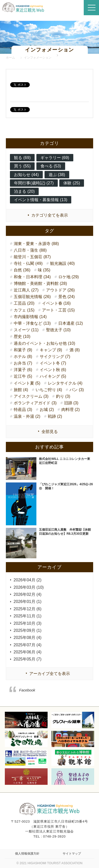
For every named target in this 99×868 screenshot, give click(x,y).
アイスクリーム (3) (31, 396)
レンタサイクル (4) (65, 383)
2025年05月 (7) (27, 659)
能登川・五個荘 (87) (32, 257)
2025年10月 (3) (27, 623)
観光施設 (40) (62, 263)
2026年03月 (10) (29, 587)
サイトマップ (72, 854)
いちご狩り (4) (49, 390)
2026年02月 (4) (27, 594)
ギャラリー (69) (55, 158)
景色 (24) (67, 297)
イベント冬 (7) (53, 363)
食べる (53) (51, 166)
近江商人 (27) (26, 290)
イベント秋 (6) (53, 370)
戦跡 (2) (55, 416)
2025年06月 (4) (27, 652)
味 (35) (44, 270)
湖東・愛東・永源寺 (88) (36, 244)
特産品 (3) (23, 410)
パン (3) (77, 390)
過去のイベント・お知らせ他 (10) (44, 343)
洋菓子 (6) (23, 370)
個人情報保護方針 (27, 854)
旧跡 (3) (71, 403)
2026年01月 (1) (27, 602)
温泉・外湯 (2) (27, 416)
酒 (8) (75, 350)
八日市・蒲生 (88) (30, 250)
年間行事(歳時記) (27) (34, 183)
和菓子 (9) (23, 350)
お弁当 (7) (23, 363)
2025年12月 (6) (27, 609)
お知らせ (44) (26, 175)
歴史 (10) (22, 336)
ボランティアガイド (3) (35, 403)
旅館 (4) (21, 390)
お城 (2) (47, 410)
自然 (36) (22, 270)
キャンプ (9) (51, 350)
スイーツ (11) (26, 330)
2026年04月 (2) (27, 580)
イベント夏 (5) (27, 383)
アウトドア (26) (60, 290)
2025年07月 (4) (27, 645)
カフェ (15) (24, 310)
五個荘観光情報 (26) (32, 297)
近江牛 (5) (23, 376)
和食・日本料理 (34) (32, 277)
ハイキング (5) (53, 376)
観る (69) (22, 158)
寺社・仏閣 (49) (28, 263)
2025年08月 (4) (27, 638)
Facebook (27, 690)
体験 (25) (72, 183)
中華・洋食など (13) (32, 323)
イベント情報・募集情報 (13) (41, 200)
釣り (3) (63, 396)
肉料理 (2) (70, 410)
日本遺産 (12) (71, 323)
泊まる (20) (24, 191)
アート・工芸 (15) (58, 310)
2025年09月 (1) (27, 630)
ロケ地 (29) (69, 277)
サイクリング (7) (55, 357)
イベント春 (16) (56, 303)
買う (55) (22, 166)
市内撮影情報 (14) (30, 317)
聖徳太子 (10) (58, 330)
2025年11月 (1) (27, 616)
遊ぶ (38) (57, 175)
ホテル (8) (23, 357)
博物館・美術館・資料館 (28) (40, 283)
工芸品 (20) (24, 303)
